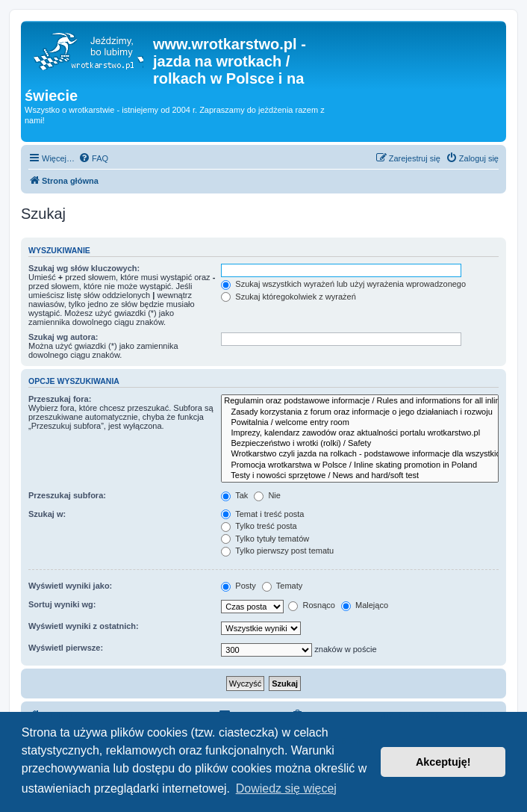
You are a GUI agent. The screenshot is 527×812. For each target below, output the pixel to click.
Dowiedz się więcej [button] (286, 788)
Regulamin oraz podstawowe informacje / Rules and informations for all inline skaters (360, 401)
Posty (238, 586)
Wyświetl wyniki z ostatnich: (84, 626)
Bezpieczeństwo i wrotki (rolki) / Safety (360, 444)
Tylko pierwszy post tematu (277, 551)
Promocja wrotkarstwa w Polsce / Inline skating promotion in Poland (360, 465)
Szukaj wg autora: (63, 337)
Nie (267, 495)
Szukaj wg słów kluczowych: (84, 268)
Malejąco (365, 605)
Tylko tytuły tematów (265, 539)
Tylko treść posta (259, 526)
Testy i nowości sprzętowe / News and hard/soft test (360, 476)
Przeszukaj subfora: (67, 495)
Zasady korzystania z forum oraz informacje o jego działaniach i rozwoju (360, 412)
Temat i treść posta (262, 514)
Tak (234, 495)
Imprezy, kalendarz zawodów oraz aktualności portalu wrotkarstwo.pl (360, 433)
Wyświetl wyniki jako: (70, 586)
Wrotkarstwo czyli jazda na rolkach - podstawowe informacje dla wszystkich (360, 454)
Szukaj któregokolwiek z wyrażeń (288, 297)
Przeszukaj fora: (60, 399)
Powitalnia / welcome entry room (360, 423)
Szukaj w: (47, 514)
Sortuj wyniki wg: (62, 604)
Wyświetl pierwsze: (66, 648)
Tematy (282, 586)
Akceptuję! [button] (443, 762)
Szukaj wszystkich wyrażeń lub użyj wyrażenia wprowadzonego (343, 284)
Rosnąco (311, 605)
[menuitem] (93, 158)
